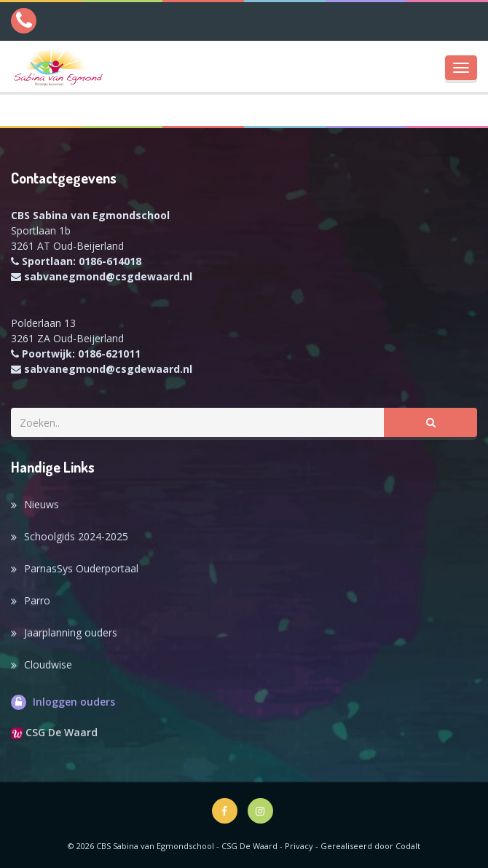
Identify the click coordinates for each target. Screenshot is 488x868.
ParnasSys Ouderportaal (81, 568)
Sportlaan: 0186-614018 (82, 261)
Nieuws (42, 504)
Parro (37, 600)
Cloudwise (48, 664)
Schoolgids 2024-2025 (76, 536)
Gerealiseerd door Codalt (370, 846)
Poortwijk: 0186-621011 (81, 354)
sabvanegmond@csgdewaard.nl (108, 276)
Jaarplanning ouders (71, 632)
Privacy (299, 846)
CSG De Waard (54, 732)
